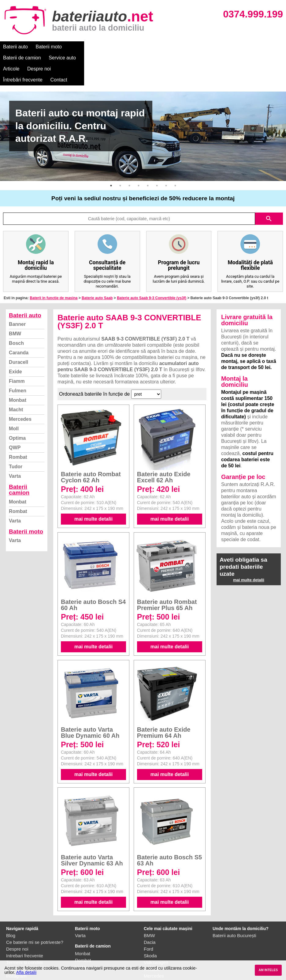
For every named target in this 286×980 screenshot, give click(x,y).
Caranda (19, 320)
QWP (15, 415)
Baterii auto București (234, 902)
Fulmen (18, 358)
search (269, 186)
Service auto (129, 47)
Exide (15, 339)
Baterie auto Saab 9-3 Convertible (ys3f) (152, 265)
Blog (11, 902)
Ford (149, 916)
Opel (149, 950)
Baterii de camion (88, 47)
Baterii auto (15, 47)
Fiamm (17, 348)
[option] (143, 103)
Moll (14, 396)
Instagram (16, 943)
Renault (152, 936)
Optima (17, 405)
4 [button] (139, 153)
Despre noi (186, 47)
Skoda (150, 923)
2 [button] (120, 153)
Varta (15, 443)
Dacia (150, 909)
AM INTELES (268, 970)
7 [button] (166, 153)
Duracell (19, 329)
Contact (260, 47)
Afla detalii (26, 972)
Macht (16, 377)
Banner (17, 291)
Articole (158, 47)
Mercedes (20, 386)
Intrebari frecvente (25, 923)
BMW (15, 301)
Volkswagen (156, 929)
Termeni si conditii (24, 929)
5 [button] (148, 153)
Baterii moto (49, 47)
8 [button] (175, 153)
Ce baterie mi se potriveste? (35, 909)
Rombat (18, 424)
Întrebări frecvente (224, 47)
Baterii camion (19, 457)
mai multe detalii (93, 486)
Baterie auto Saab (97, 265)
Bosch (16, 310)
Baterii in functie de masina (54, 265)
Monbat (18, 367)
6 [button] (157, 153)
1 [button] (111, 153)
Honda (150, 956)
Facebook (16, 936)
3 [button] (129, 153)
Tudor (16, 433)
